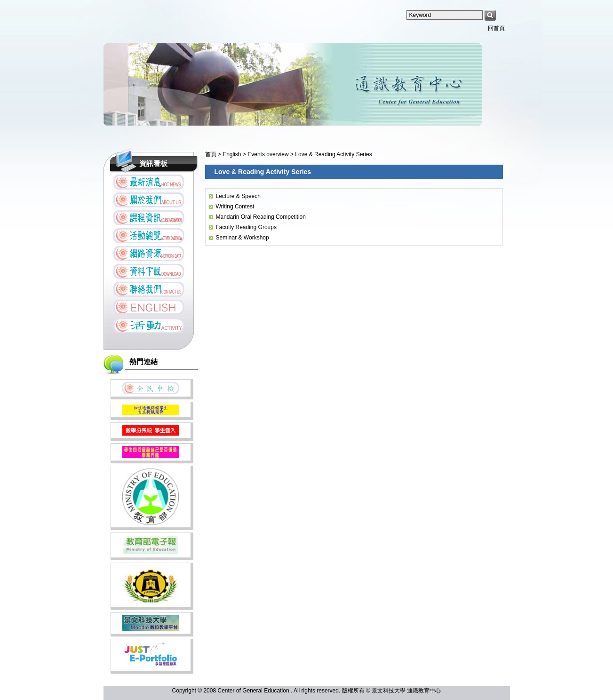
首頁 (211, 154)
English (233, 154)
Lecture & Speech (238, 196)
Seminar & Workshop (243, 238)
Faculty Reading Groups (246, 227)
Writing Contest (235, 207)
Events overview (269, 154)
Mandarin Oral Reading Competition (261, 217)
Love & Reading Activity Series (333, 154)
